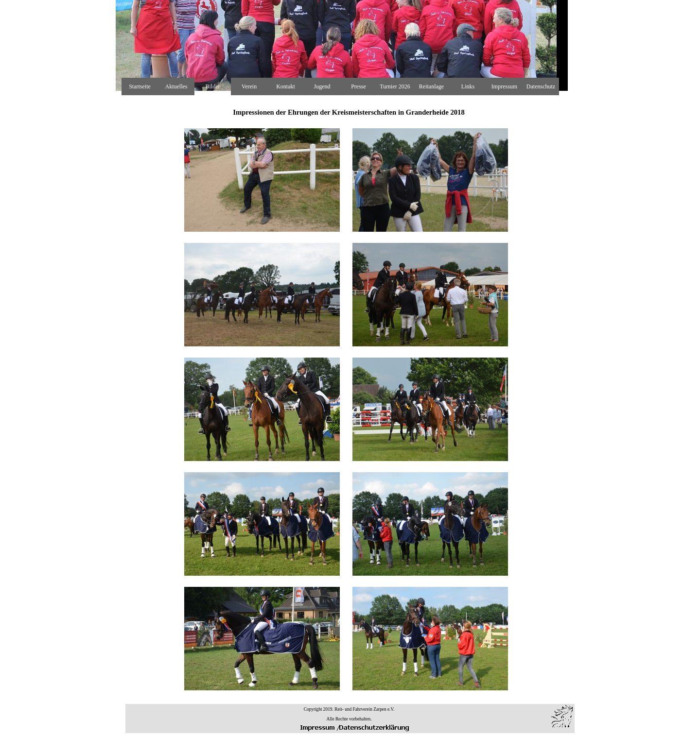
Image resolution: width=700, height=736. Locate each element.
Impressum (504, 86)
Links (468, 86)
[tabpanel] (349, 394)
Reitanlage (431, 86)
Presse (359, 86)
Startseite (140, 86)
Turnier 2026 (395, 86)
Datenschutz (541, 86)
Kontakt (286, 86)
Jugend (322, 86)
